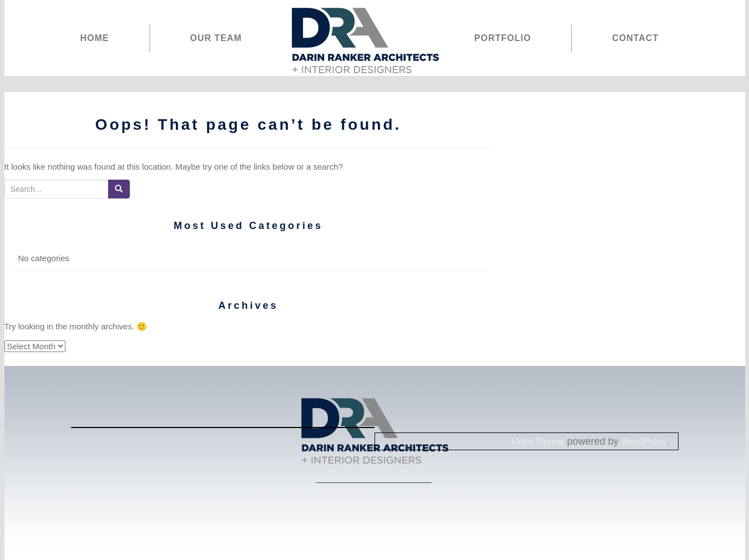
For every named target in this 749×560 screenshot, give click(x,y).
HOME (95, 38)
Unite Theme (532, 441)
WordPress (642, 441)
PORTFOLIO (503, 38)
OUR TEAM (216, 38)
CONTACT (635, 38)
